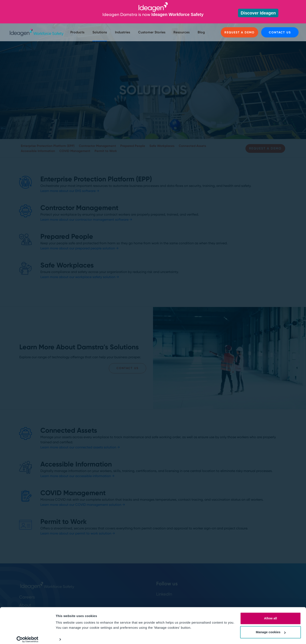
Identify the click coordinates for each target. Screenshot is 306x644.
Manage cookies (271, 628)
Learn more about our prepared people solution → (79, 248)
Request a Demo (239, 32)
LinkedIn (164, 594)
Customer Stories (152, 32)
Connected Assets (192, 146)
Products (77, 32)
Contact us (280, 32)
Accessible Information (38, 151)
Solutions (100, 32)
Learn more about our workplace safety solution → (80, 277)
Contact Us (127, 368)
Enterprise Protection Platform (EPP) (48, 146)
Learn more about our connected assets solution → (80, 447)
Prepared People (133, 146)
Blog (201, 32)
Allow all (271, 615)
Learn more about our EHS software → (70, 191)
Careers (27, 597)
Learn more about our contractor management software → (86, 220)
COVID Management (75, 151)
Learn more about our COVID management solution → (83, 505)
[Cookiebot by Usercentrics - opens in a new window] (28, 636)
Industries (123, 32)
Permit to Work (106, 151)
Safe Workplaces (162, 146)
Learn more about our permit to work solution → (78, 533)
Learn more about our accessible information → (77, 476)
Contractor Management (97, 146)
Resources (181, 32)
